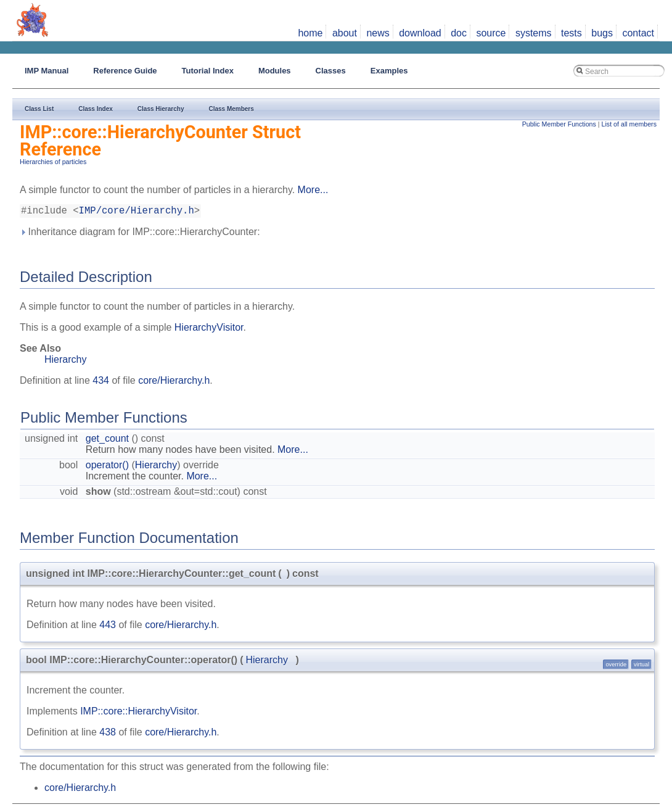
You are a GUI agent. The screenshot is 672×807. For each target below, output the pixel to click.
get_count (107, 441)
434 (101, 383)
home (310, 33)
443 (108, 627)
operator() (107, 467)
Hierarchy (65, 362)
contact (638, 33)
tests (572, 33)
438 (108, 735)
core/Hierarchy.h (174, 383)
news (378, 33)
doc (459, 33)
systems (534, 33)
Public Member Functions (559, 124)
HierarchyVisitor (209, 330)
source (491, 33)
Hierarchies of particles (53, 162)
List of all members (629, 124)
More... (313, 190)
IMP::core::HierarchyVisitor (138, 714)
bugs (602, 33)
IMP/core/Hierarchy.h (137, 212)
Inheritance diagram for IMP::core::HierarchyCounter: (140, 234)
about (345, 33)
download (420, 33)
